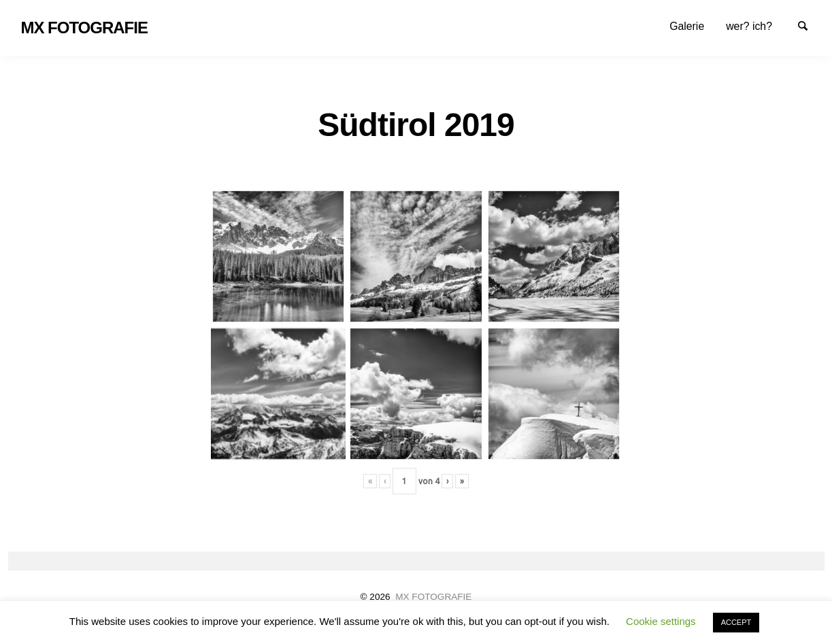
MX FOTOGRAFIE (433, 597)
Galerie (687, 26)
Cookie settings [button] (661, 621)
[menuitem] (687, 26)
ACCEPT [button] (736, 622)
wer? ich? (749, 26)
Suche (809, 25)
